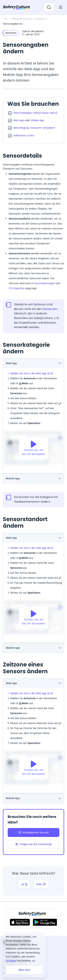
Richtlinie (11, 961)
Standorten (50, 309)
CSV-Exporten (17, 288)
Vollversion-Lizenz (24, 135)
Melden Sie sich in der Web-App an (32, 373)
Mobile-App (37, 120)
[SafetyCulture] (16, 7)
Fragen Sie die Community (33, 844)
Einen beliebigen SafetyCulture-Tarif (35, 113)
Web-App (19, 120)
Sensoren (40, 19)
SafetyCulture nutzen (22, 19)
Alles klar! (24, 970)
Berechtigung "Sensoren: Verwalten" (34, 128)
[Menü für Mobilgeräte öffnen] (61, 7)
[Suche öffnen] (49, 7)
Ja (24, 884)
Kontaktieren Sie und (34, 832)
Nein (41, 884)
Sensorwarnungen (45, 283)
